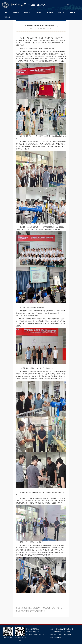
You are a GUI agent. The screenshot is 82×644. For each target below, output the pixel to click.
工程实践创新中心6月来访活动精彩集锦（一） (34, 611)
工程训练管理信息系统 (32, 629)
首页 (6, 13)
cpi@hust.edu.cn (59, 637)
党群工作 (61, 13)
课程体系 (27, 13)
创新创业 (39, 13)
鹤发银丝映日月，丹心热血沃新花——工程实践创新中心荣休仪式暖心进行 (42, 608)
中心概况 (16, 13)
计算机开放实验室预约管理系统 (35, 635)
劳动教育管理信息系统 (32, 632)
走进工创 (73, 13)
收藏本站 (70, 5)
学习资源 (50, 13)
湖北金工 (7, 17)
